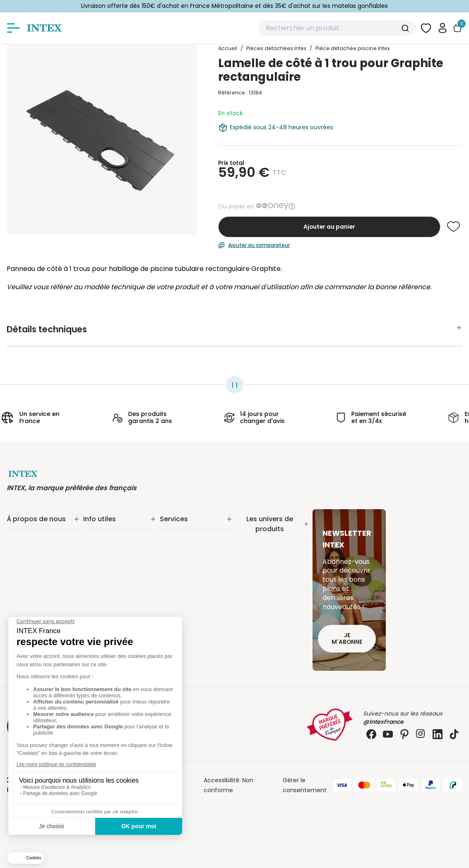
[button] (443, 28)
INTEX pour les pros (187, 569)
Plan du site (100, 610)
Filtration (248, 546)
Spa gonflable (256, 588)
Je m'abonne (347, 639)
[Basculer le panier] (457, 28)
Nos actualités (27, 548)
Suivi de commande (112, 526)
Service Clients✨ (185, 526)
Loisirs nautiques (260, 599)
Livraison (95, 537)
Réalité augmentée (188, 559)
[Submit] (406, 28)
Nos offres (21, 559)
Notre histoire (26, 526)
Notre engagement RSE (40, 537)
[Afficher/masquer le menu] (13, 28)
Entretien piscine (260, 557)
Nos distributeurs (184, 548)
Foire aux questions (188, 580)
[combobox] (338, 28)
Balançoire (251, 610)
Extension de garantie (191, 537)
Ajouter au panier (329, 227)
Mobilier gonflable (261, 621)
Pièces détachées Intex (270, 631)
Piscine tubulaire (260, 535)
